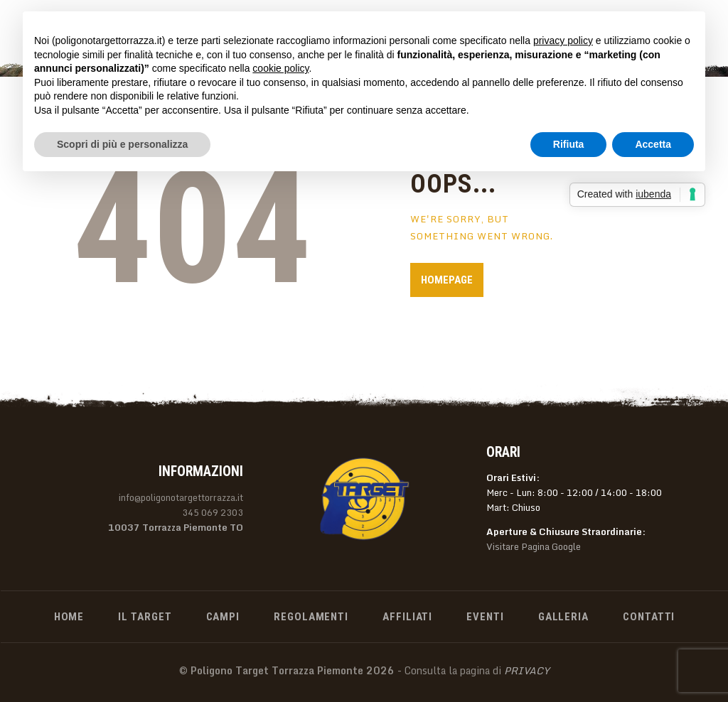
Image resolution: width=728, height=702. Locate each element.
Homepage (447, 280)
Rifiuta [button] (569, 144)
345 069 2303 (213, 513)
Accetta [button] (653, 144)
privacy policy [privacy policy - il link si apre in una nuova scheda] (563, 40)
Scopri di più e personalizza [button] (122, 144)
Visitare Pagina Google (534, 546)
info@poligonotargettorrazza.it (181, 497)
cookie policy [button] (280, 68)
